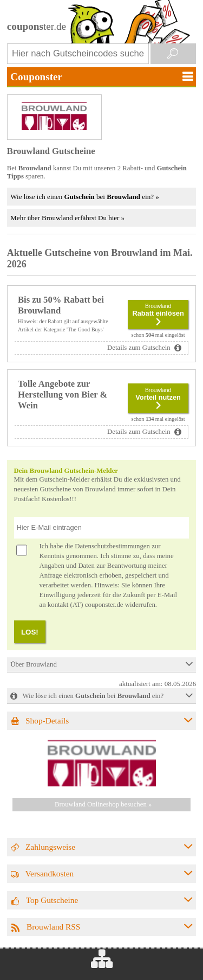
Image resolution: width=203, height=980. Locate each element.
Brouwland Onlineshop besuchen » (103, 804)
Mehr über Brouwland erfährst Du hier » (67, 218)
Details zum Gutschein (140, 348)
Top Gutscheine (52, 900)
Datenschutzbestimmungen (112, 546)
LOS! (30, 632)
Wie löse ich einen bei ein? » (84, 197)
